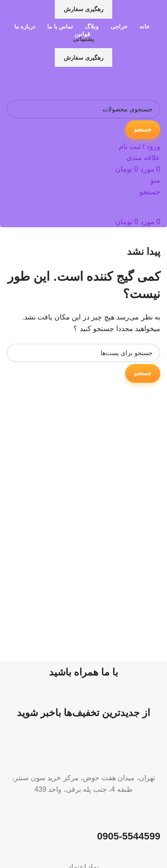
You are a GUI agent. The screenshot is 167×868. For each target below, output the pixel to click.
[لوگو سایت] (105, 83)
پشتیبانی (83, 39)
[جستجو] (83, 109)
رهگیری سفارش (83, 9)
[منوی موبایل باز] (155, 180)
